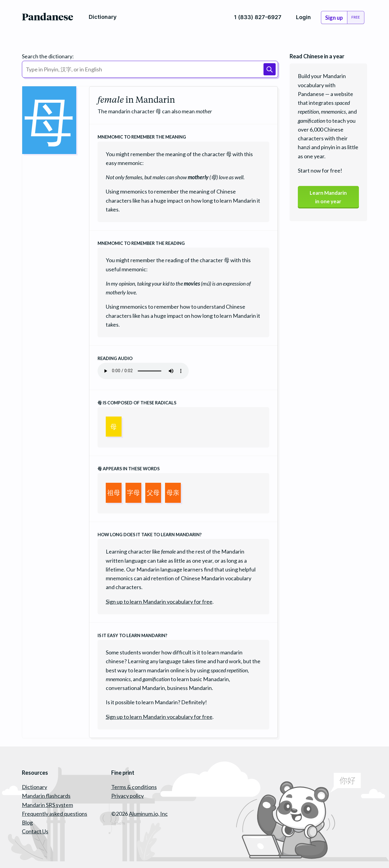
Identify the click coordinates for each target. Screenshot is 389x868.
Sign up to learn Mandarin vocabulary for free (159, 602)
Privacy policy (127, 796)
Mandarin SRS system (47, 805)
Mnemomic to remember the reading (141, 243)
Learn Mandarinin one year (328, 198)
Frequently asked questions (55, 814)
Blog (27, 822)
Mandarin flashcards (46, 796)
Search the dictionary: (48, 56)
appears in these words (129, 469)
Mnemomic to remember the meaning (142, 137)
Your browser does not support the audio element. (143, 371)
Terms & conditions (134, 787)
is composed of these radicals (137, 403)
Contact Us (35, 831)
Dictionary (34, 787)
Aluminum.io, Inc (148, 814)
